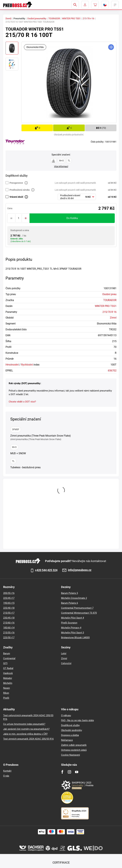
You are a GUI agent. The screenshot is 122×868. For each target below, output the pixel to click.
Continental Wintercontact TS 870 (79, 613)
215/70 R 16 (109, 312)
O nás (6, 776)
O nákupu (66, 715)
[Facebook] (62, 772)
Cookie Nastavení (71, 755)
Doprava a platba (70, 735)
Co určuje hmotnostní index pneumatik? (24, 724)
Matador (8, 678)
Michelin (8, 683)
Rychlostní (27, 365)
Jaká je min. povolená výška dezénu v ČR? (25, 734)
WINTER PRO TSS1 (71, 18)
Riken (6, 693)
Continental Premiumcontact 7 (77, 608)
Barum (7, 653)
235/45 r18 (9, 618)
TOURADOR (54, 18)
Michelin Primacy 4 (71, 628)
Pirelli (6, 698)
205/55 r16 (9, 593)
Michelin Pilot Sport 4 (73, 618)
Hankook (8, 673)
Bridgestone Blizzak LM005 (75, 638)
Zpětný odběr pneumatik (74, 745)
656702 (112, 371)
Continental (9, 658)
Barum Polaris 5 (69, 593)
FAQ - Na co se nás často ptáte (77, 720)
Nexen (7, 688)
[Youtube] (77, 772)
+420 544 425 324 (46, 570)
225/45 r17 (9, 598)
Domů (8, 18)
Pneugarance (16, 183)
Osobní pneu (109, 294)
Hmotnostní (12, 365)
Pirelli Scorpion (69, 623)
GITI (5, 663)
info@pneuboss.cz (80, 570)
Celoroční (66, 663)
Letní (64, 653)
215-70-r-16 (88, 18)
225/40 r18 (9, 608)
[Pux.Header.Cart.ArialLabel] (95, 5)
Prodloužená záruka (20, 190)
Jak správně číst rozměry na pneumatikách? (26, 729)
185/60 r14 (9, 628)
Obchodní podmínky (72, 730)
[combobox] (77, 197)
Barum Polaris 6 (69, 603)
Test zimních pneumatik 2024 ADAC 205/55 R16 (28, 739)
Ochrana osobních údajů (74, 750)
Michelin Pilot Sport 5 (73, 633)
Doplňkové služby (70, 725)
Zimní (113, 318)
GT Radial (8, 668)
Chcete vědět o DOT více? (22, 402)
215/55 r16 (9, 633)
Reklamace (67, 740)
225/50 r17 (9, 638)
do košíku (72, 218)
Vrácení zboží (16, 197)
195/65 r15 (9, 603)
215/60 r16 (9, 623)
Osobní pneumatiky (37, 18)
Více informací (61, 166)
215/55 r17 (9, 613)
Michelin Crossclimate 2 (74, 598)
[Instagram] (69, 772)
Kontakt (7, 771)
